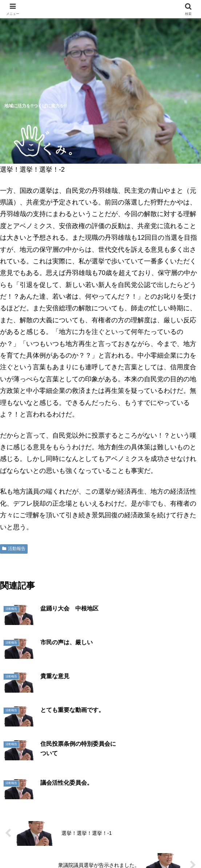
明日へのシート (52, 845)
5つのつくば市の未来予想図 (36, 829)
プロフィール (166, 825)
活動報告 (14, 549)
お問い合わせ (149, 845)
